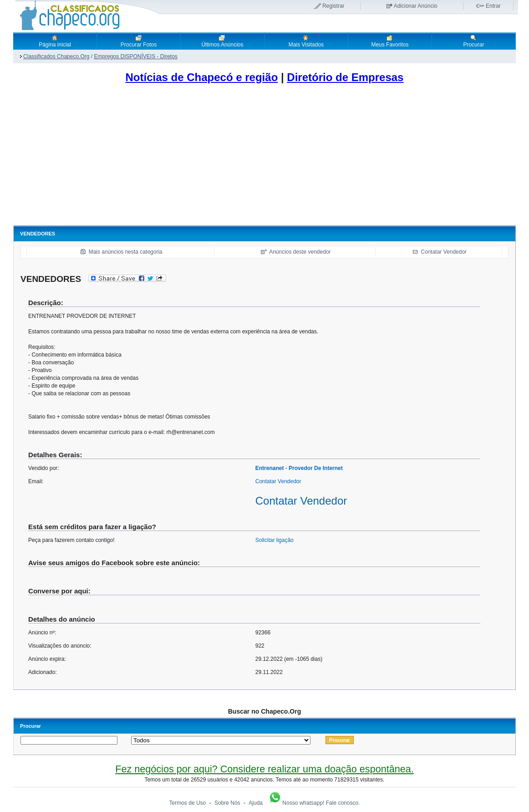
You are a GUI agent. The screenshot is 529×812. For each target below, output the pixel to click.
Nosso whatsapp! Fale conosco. (314, 803)
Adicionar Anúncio (416, 6)
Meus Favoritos (390, 41)
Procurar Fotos (139, 41)
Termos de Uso (188, 803)
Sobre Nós (227, 803)
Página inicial (55, 41)
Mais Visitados (306, 41)
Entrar (493, 6)
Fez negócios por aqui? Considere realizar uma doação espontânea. (264, 769)
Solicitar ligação (275, 540)
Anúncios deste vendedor (300, 252)
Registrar (333, 6)
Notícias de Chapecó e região (202, 77)
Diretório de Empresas (345, 77)
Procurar (473, 41)
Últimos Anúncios (222, 41)
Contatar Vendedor (444, 252)
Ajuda (256, 803)
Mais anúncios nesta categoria (126, 252)
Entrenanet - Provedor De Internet (299, 468)
